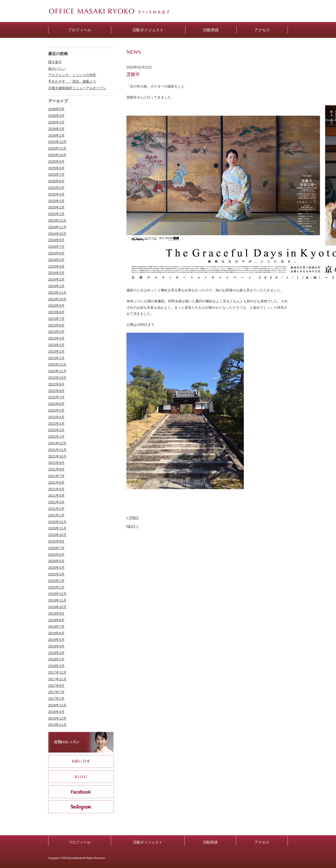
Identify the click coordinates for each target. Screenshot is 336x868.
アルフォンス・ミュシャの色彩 (72, 75)
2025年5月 (56, 188)
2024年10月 (57, 234)
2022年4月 (56, 417)
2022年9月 (56, 384)
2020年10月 (57, 535)
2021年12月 (57, 443)
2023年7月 (56, 319)
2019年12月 (57, 594)
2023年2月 (56, 352)
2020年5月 (56, 561)
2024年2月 (56, 279)
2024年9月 (56, 240)
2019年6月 (56, 633)
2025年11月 (57, 148)
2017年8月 (56, 686)
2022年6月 (56, 404)
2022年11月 (57, 371)
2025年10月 (57, 155)
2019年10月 (57, 607)
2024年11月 (57, 227)
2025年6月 (56, 181)
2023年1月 (56, 358)
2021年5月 (56, 489)
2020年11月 (57, 528)
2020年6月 (56, 555)
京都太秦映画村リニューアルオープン (77, 88)
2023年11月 (57, 293)
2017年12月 (57, 672)
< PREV (133, 518)
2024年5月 (56, 260)
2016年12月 (57, 705)
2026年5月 (56, 109)
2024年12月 (57, 220)
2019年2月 (56, 659)
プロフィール (80, 842)
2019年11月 (57, 600)
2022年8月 (56, 391)
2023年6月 (56, 325)
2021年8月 (56, 469)
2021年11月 (57, 450)
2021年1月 (56, 515)
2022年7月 (56, 397)
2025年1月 (56, 214)
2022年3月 (56, 424)
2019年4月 (56, 646)
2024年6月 (56, 253)
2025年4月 (56, 194)
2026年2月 (56, 129)
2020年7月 (56, 548)
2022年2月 (56, 430)
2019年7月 (56, 626)
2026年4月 (56, 116)
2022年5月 (56, 410)
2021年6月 (56, 483)
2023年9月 (56, 306)
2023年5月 (56, 332)
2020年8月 (56, 541)
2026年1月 (56, 135)
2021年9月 (56, 463)
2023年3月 (56, 345)
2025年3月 (56, 201)
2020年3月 (56, 574)
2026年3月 (56, 122)
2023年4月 (56, 338)
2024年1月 (56, 286)
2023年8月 (56, 312)
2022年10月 (57, 378)
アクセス (262, 842)
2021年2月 (56, 509)
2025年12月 (57, 142)
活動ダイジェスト (148, 842)
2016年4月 (56, 712)
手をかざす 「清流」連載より (72, 81)
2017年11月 (57, 679)
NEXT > (132, 526)
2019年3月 (56, 653)
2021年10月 (57, 456)
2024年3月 (56, 273)
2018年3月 (56, 666)
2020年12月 (57, 522)
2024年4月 (56, 266)
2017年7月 (56, 692)
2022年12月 (57, 364)
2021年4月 (56, 495)
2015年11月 (57, 725)
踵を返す (55, 62)
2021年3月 (56, 502)
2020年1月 (56, 587)
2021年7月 (56, 476)
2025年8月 (56, 168)
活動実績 (210, 842)
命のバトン (57, 68)
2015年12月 (57, 718)
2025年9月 (56, 162)
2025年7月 (56, 175)
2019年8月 (56, 620)
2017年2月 (56, 699)
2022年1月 (56, 437)
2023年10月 (57, 299)
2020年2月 (56, 581)
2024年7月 (56, 247)
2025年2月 (56, 207)
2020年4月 (56, 568)
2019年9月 (56, 614)
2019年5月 (56, 640)
